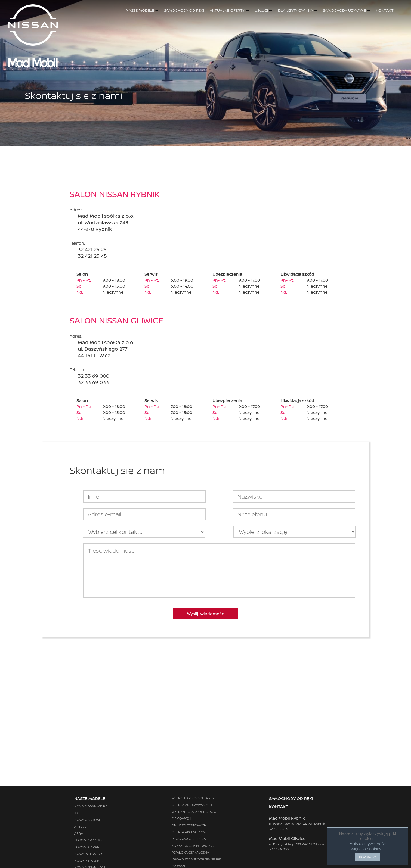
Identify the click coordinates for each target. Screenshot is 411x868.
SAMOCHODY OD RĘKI (184, 10)
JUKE (78, 813)
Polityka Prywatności (367, 844)
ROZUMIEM (368, 857)
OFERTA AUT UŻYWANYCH (192, 805)
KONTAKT (390, 10)
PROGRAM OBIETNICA (189, 839)
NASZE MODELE (142, 10)
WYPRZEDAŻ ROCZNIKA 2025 (194, 798)
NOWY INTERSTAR (88, 854)
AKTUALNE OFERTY (229, 10)
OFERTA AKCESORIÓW (189, 832)
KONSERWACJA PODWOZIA (193, 846)
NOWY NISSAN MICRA (91, 806)
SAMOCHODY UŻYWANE (346, 10)
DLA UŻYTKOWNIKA (298, 10)
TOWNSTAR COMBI (89, 840)
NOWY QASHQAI (87, 820)
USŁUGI (263, 10)
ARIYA (79, 833)
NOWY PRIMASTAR (88, 861)
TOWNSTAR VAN (87, 847)
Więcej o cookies (366, 849)
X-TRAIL (80, 827)
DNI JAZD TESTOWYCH (189, 825)
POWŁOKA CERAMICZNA (190, 852)
